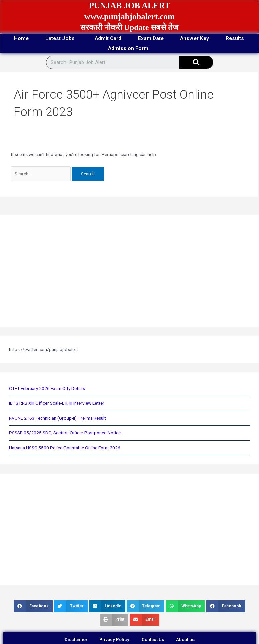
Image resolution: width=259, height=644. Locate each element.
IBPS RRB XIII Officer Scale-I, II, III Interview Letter (57, 404)
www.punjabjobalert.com (129, 17)
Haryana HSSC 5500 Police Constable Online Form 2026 (65, 448)
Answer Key (217, 39)
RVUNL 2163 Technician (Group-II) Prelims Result (57, 418)
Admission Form (149, 49)
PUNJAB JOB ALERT (130, 6)
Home (34, 39)
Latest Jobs (76, 39)
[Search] (196, 63)
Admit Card (125, 39)
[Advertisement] (121, 271)
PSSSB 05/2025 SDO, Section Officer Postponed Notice (65, 433)
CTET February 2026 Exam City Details (47, 389)
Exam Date (171, 39)
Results (99, 49)
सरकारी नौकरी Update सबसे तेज (130, 27)
